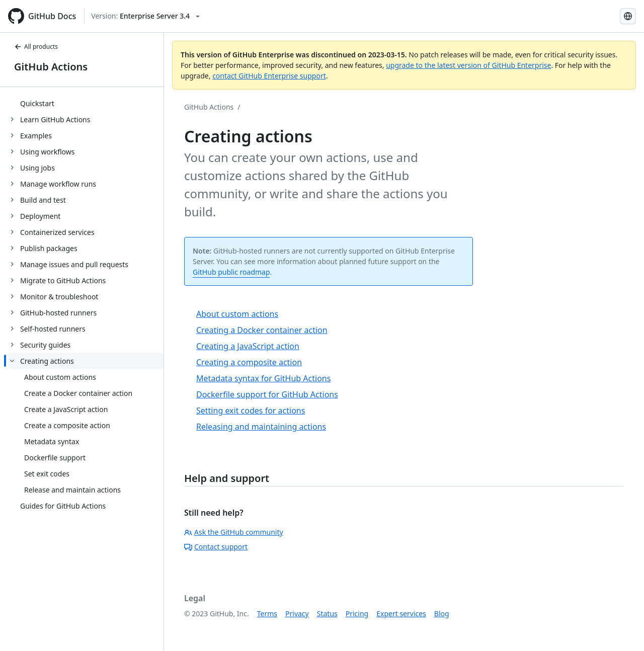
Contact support (216, 547)
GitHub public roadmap (231, 272)
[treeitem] (86, 103)
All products (36, 47)
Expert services (401, 614)
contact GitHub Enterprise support (269, 76)
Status (327, 614)
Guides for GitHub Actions (63, 506)
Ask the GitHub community (234, 532)
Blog (442, 614)
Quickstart (37, 103)
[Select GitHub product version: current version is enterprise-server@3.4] (145, 16)
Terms (267, 614)
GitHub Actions (51, 67)
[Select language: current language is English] (628, 16)
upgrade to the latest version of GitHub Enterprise (468, 65)
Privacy (297, 614)
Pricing (357, 614)
